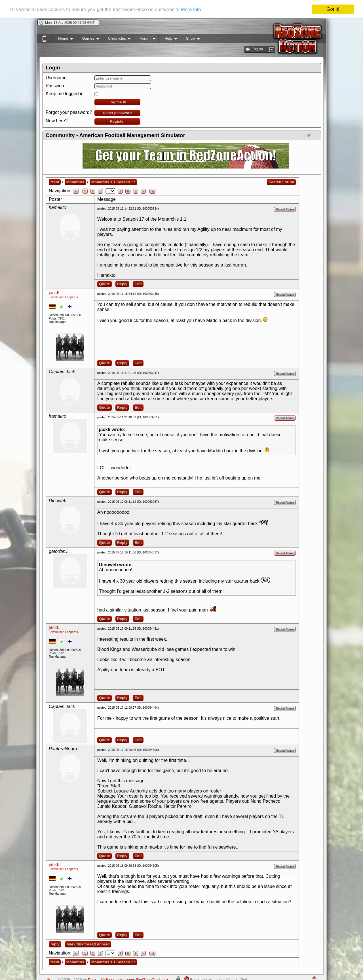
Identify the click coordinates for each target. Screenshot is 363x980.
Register (117, 121)
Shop (190, 40)
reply (55, 944)
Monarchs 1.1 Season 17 (113, 182)
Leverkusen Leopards (63, 297)
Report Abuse (285, 209)
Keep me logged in (65, 94)
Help (168, 40)
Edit (138, 284)
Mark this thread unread (88, 944)
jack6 (54, 293)
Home (63, 40)
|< (76, 191)
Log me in (117, 102)
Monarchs (75, 182)
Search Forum (281, 182)
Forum (144, 40)
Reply (122, 284)
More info (191, 9)
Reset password (117, 113)
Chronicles (116, 40)
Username (56, 78)
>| (152, 191)
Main (55, 182)
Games (87, 40)
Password (56, 86)
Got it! (333, 9)
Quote (105, 284)
